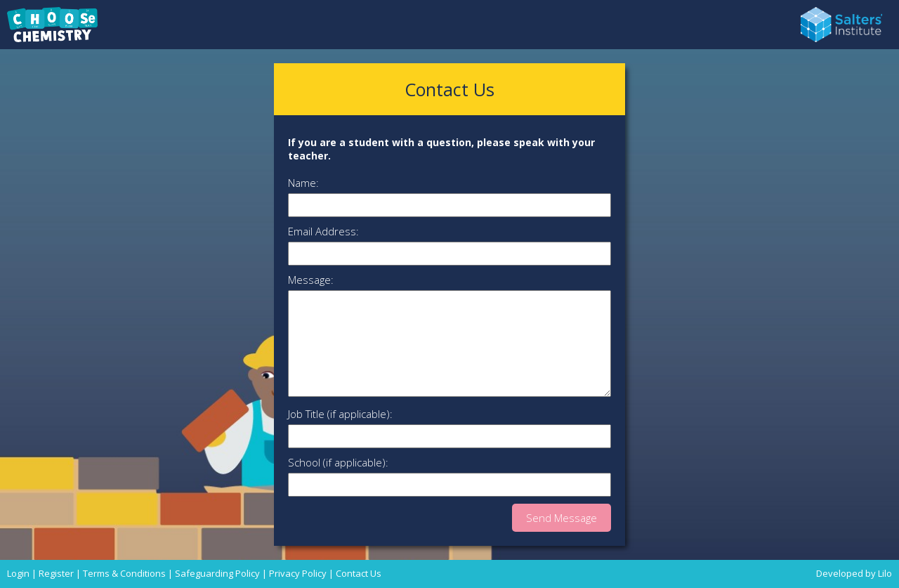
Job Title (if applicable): (340, 414)
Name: (303, 183)
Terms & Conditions (124, 573)
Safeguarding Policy (217, 573)
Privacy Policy (298, 573)
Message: (311, 280)
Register (56, 573)
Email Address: (323, 231)
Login (18, 573)
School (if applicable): (338, 462)
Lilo (885, 573)
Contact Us (359, 573)
